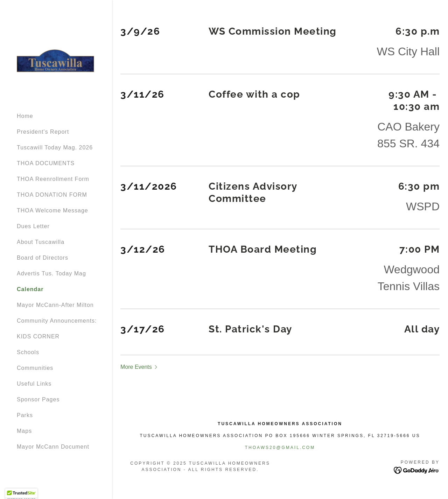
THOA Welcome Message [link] (52, 210)
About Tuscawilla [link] (41, 242)
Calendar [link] (30, 289)
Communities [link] (35, 368)
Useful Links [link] (34, 384)
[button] (140, 367)
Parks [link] (25, 415)
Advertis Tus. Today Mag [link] (51, 273)
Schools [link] (28, 352)
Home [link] (25, 116)
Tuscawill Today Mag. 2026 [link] (55, 147)
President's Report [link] (43, 132)
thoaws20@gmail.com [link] (280, 448)
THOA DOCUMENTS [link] (46, 163)
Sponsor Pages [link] (38, 399)
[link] (56, 59)
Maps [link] (24, 431)
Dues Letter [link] (33, 226)
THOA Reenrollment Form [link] (53, 179)
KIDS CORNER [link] (38, 336)
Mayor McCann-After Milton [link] (55, 305)
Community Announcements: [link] (57, 321)
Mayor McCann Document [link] (53, 447)
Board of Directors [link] (43, 258)
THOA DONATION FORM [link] (52, 195)
